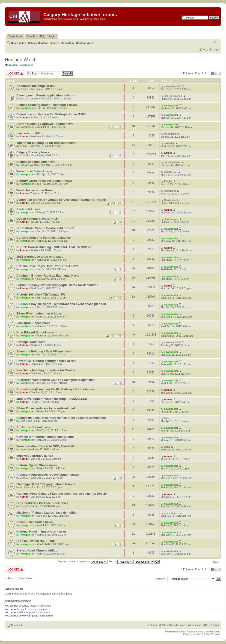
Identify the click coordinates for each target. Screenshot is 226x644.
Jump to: (161, 579)
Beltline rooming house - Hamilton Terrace (47, 105)
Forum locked (15, 73)
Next (216, 562)
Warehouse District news (34, 171)
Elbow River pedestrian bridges (39, 313)
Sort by (121, 561)
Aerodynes (170, 191)
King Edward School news (35, 332)
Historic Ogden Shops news (37, 465)
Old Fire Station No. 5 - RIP (36, 541)
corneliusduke (172, 162)
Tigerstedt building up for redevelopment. (46, 143)
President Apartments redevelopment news (48, 475)
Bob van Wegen (29, 99)
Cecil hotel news (28, 209)
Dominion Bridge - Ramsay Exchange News (48, 276)
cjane (23, 449)
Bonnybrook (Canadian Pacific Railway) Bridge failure (55, 389)
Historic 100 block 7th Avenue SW (41, 294)
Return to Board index (20, 578)
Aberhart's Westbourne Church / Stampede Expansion (55, 380)
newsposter (26, 65)
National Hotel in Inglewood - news (42, 532)
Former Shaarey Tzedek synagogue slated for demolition (57, 285)
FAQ (205, 49)
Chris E (24, 89)
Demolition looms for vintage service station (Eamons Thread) (61, 200)
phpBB (181, 632)
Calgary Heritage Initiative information (51, 43)
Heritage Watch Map (31, 342)
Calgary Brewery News (33, 152)
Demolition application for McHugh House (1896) (51, 114)
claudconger (171, 219)
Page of (202, 73)
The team (151, 625)
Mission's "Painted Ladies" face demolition (47, 513)
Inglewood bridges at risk (35, 456)
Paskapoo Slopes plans (33, 323)
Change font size (216, 42)
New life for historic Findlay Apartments (45, 437)
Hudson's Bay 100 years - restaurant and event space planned (61, 304)
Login (216, 49)
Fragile (168, 181)
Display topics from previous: (83, 561)
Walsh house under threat (35, 190)
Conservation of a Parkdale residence (43, 238)
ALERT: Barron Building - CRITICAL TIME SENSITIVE (55, 247)
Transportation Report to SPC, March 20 (45, 446)
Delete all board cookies (173, 625)
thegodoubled (172, 134)
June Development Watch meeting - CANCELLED (52, 399)
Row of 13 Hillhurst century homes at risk (46, 361)
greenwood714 (172, 86)
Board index (18, 43)
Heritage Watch (85, 43)
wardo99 (169, 143)
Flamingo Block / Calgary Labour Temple (46, 484)
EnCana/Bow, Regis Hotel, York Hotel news (47, 266)
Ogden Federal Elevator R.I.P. (37, 219)
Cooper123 (170, 172)
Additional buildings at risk (36, 86)
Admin (24, 117)
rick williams (171, 513)
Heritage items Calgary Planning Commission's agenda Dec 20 (62, 494)
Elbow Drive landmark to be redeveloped (46, 408)
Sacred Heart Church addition (38, 550)
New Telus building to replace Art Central (46, 370)
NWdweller (170, 200)
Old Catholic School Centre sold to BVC (45, 228)
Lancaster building (30, 133)
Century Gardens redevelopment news (44, 181)
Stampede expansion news (36, 162)
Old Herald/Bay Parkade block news (42, 503)
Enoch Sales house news (35, 522)
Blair (22, 421)
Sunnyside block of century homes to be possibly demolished (61, 418)
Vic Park (25, 487)
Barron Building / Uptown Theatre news (45, 124)
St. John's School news (33, 427)
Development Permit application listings (45, 95)
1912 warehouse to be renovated (40, 257)
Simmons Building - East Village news (44, 351)
